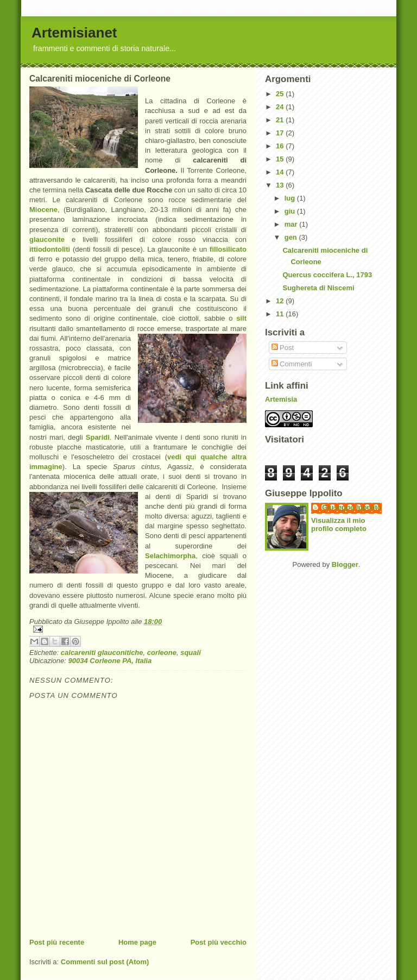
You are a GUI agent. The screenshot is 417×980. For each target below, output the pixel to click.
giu (291, 211)
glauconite (47, 239)
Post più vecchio (219, 942)
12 (281, 301)
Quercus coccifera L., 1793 (327, 275)
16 (281, 146)
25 (281, 94)
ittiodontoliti (50, 249)
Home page (137, 942)
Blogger (345, 564)
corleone (162, 653)
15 (281, 159)
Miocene (43, 210)
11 (281, 314)
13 (281, 185)
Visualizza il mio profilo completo (339, 525)
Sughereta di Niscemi (318, 288)
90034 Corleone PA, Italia (110, 661)
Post (283, 348)
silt (241, 318)
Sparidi (98, 437)
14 (281, 172)
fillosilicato (228, 249)
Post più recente (57, 942)
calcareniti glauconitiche (102, 653)
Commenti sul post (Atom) (105, 962)
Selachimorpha (170, 556)
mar (292, 224)
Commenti (292, 364)
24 (281, 107)
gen (292, 237)
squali (191, 653)
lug (291, 198)
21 (281, 120)
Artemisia (281, 399)
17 (281, 133)
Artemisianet (74, 33)
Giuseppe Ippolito (352, 507)
